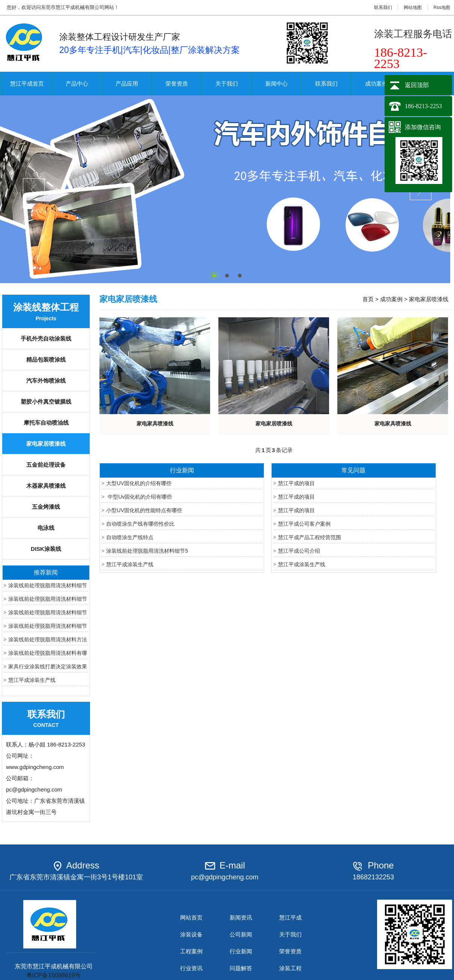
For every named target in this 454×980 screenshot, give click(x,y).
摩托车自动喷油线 (46, 423)
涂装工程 (290, 968)
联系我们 (383, 8)
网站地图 (413, 8)
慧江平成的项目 (296, 483)
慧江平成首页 (27, 84)
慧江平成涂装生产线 (32, 680)
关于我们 (227, 84)
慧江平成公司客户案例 (304, 524)
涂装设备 (191, 934)
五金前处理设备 (46, 465)
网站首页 (191, 917)
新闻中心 (277, 84)
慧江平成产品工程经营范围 (310, 537)
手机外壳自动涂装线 (46, 338)
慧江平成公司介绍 (299, 551)
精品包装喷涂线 (46, 360)
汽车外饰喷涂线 (46, 381)
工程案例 (191, 951)
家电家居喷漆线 (46, 444)
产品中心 (77, 84)
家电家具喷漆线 (155, 424)
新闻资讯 (241, 917)
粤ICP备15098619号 (54, 975)
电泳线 (46, 528)
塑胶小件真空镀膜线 (46, 402)
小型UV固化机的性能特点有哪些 (144, 510)
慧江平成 (290, 917)
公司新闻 (241, 934)
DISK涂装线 (46, 549)
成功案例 (376, 84)
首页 (368, 299)
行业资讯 (191, 968)
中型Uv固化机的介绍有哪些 (139, 497)
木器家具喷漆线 (46, 486)
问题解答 (241, 968)
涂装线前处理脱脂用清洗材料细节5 (147, 551)
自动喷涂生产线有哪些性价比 (140, 524)
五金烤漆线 (46, 507)
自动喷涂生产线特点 (130, 537)
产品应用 (127, 84)
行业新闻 (241, 951)
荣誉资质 (177, 84)
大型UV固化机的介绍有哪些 (139, 483)
